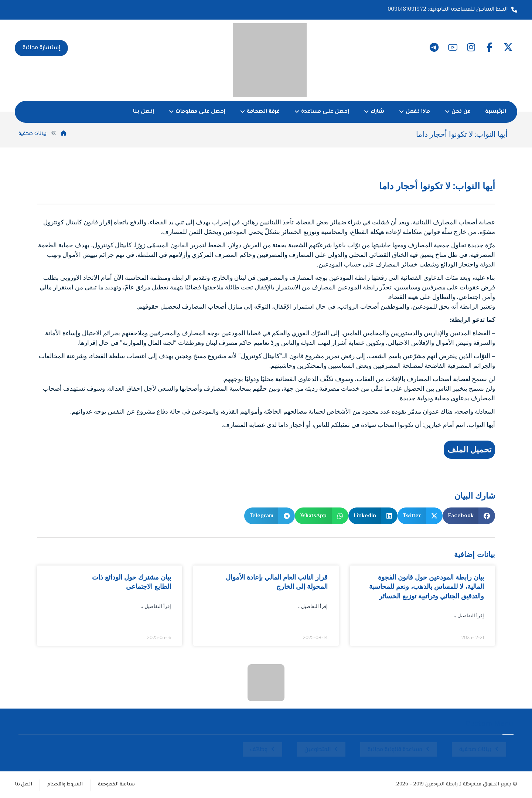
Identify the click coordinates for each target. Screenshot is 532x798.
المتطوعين (318, 750)
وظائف (259, 750)
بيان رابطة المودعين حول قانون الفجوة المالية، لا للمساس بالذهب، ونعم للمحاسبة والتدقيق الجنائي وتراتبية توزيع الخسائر (427, 587)
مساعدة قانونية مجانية (395, 750)
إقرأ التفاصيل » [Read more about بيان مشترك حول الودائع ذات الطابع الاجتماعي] (156, 607)
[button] (508, 47)
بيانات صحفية (475, 750)
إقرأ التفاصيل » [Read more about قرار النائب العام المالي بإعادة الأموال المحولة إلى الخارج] (313, 607)
